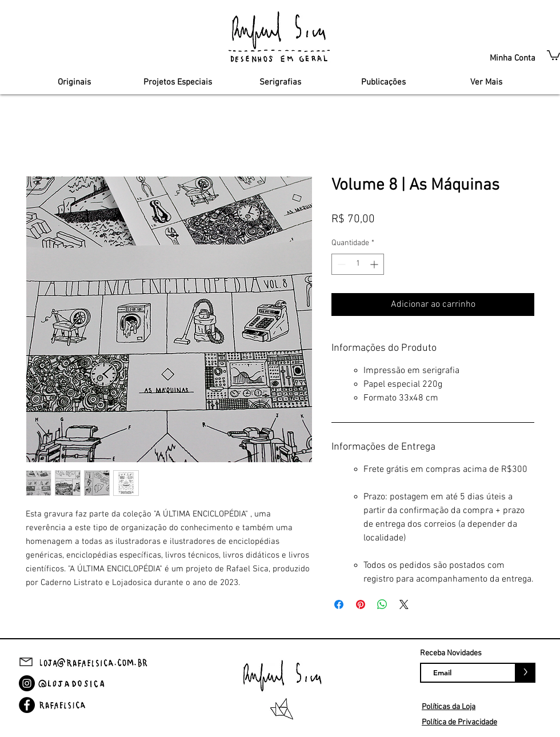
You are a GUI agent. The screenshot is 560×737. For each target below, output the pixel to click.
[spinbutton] (358, 264)
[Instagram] (27, 683)
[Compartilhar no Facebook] (339, 604)
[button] (553, 55)
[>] (525, 673)
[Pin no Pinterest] (361, 604)
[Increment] (375, 264)
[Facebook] (27, 705)
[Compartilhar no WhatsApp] (382, 604)
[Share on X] (404, 604)
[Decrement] (340, 264)
